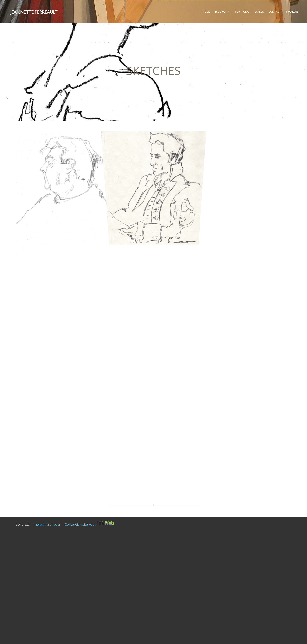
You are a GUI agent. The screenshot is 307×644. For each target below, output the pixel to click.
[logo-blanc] (45, 12)
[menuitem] (206, 12)
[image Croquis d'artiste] (155, 189)
